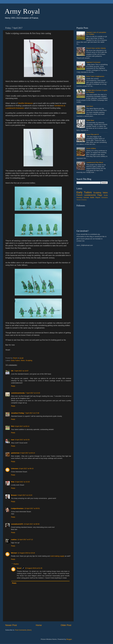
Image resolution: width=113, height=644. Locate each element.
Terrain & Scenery (82, 200)
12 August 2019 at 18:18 (26, 553)
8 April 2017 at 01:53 (22, 440)
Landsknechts (90, 195)
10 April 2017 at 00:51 (32, 508)
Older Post (66, 625)
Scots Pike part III (92, 134)
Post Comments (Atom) (23, 630)
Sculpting (29, 360)
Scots (106, 195)
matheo (14, 540)
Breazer (14, 495)
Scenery (79, 197)
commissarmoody (18, 393)
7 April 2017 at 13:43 (33, 393)
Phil (13, 426)
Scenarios (105, 197)
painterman (15, 453)
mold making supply (57, 556)
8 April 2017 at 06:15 (26, 469)
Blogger (69, 639)
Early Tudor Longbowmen (95, 76)
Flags (100, 195)
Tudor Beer (90, 120)
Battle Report (95, 197)
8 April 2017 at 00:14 (22, 426)
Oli (12, 371)
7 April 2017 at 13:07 (21, 371)
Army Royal (22, 11)
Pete (13, 482)
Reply (13, 386)
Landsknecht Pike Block (95, 162)
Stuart (19, 568)
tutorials (86, 197)
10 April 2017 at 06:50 (32, 524)
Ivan (13, 440)
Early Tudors (15, 360)
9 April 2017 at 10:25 (22, 482)
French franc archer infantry (96, 48)
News (23, 360)
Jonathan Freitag (17, 413)
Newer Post (11, 625)
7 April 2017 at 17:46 (32, 413)
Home (39, 625)
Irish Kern (90, 106)
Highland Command (93, 62)
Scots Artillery (91, 148)
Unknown (15, 469)
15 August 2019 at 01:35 (34, 568)
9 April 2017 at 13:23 (25, 495)
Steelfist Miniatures (25, 103)
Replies (16, 564)
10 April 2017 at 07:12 (25, 540)
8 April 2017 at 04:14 (28, 453)
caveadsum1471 (17, 524)
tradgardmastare (17, 508)
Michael (14, 553)
